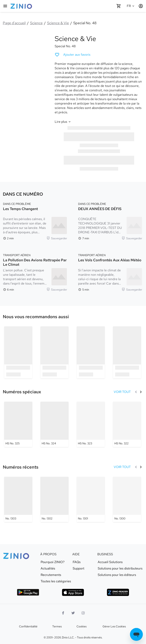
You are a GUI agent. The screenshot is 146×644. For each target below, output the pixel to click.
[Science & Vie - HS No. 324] (54, 424)
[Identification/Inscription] (141, 6)
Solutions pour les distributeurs (120, 569)
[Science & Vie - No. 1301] (91, 499)
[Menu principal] (5, 6)
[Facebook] (63, 613)
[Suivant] (141, 392)
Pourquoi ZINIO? (53, 562)
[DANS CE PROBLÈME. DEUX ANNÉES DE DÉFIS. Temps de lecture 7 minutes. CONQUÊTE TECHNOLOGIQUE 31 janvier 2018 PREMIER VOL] (110, 221)
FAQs (77, 562)
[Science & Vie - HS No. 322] (127, 424)
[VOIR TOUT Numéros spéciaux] (122, 392)
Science (36, 23)
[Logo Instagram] (83, 613)
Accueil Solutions (110, 562)
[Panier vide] (119, 6)
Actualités (48, 569)
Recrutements (51, 575)
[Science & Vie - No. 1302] (54, 499)
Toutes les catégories (56, 581)
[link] (36, 317)
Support (79, 569)
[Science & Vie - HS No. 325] (18, 424)
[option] (18, 352)
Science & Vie (58, 23)
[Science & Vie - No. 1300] (127, 499)
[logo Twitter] (73, 613)
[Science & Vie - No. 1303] (18, 499)
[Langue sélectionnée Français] (131, 6)
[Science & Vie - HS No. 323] (91, 424)
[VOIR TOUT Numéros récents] (122, 467)
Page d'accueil (14, 23)
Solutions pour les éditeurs (117, 575)
